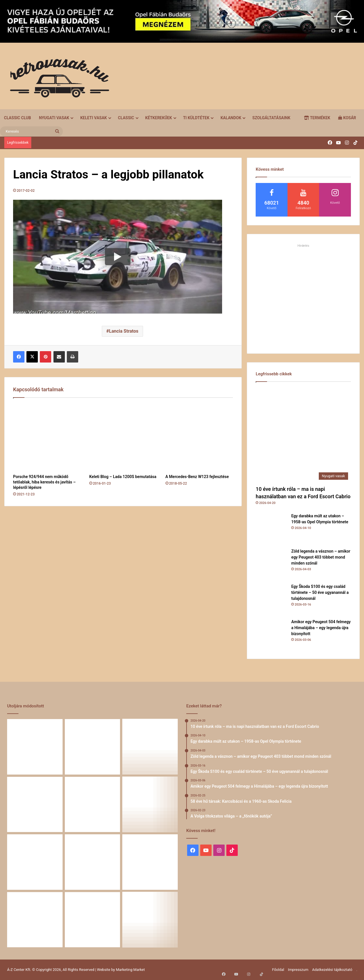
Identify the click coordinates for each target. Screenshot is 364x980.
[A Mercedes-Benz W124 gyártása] (93, 920)
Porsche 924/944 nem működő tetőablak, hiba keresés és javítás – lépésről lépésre (44, 482)
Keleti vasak (94, 118)
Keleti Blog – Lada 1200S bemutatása (123, 477)
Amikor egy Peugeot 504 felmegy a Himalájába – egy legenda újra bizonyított (321, 628)
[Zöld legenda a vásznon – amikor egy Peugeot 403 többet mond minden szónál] (271, 564)
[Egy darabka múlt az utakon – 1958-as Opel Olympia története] (271, 529)
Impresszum (298, 970)
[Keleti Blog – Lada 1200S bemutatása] (123, 437)
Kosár (347, 118)
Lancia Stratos (124, 331)
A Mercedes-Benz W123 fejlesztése (197, 477)
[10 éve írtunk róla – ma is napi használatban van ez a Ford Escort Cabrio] (303, 435)
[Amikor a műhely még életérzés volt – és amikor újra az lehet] (35, 920)
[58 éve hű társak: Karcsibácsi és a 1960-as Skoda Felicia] (150, 805)
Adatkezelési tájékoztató (332, 970)
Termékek (317, 118)
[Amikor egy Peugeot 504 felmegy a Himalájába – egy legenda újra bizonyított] (271, 635)
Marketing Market (131, 970)
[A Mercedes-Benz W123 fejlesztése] (199, 437)
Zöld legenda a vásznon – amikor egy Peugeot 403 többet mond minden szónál (321, 557)
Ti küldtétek (196, 118)
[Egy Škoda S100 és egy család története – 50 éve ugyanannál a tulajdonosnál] (271, 599)
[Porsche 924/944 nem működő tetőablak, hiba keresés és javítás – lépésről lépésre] (47, 437)
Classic (126, 118)
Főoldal (278, 970)
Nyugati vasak (54, 118)
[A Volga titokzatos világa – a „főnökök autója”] (35, 862)
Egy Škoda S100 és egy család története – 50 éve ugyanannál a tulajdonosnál (320, 592)
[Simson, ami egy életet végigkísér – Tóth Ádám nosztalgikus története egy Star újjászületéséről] (150, 862)
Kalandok (231, 118)
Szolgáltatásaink (271, 118)
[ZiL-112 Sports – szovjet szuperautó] (150, 920)
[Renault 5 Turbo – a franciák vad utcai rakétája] (93, 862)
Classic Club (17, 118)
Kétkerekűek (159, 118)
